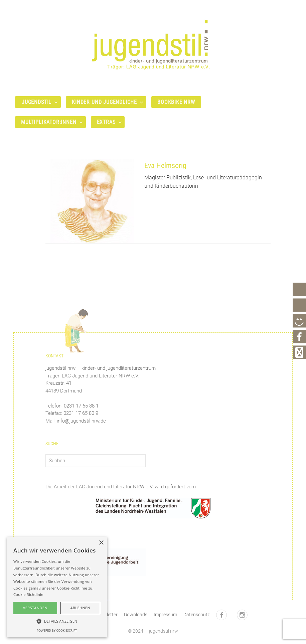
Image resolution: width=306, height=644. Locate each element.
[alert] (57, 587)
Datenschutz (197, 615)
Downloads (136, 615)
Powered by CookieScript (57, 630)
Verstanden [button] (35, 608)
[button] (57, 621)
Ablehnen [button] (80, 608)
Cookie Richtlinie (28, 594)
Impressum (165, 615)
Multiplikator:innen (49, 122)
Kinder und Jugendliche (104, 102)
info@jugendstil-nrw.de (81, 421)
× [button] (101, 543)
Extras (106, 122)
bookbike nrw (176, 102)
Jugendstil (37, 102)
